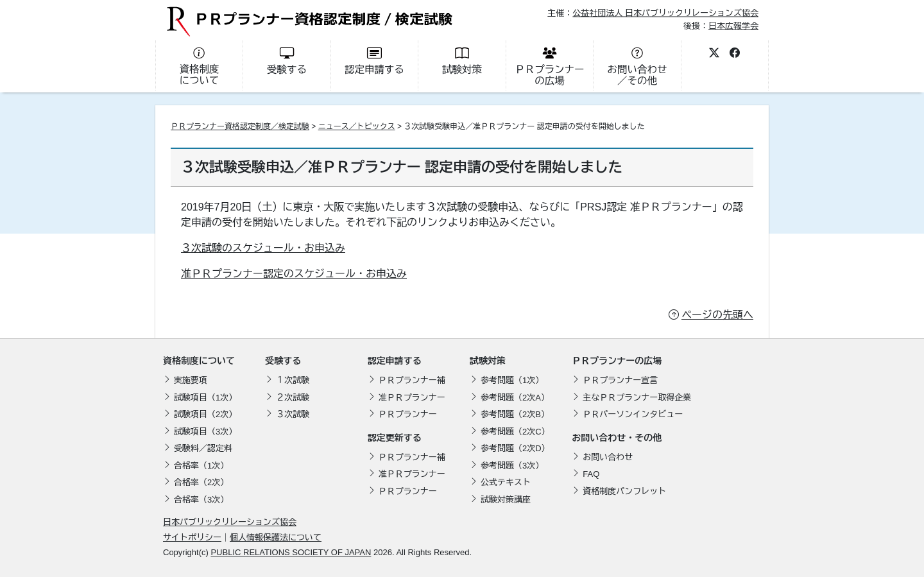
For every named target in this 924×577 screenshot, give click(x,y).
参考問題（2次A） (515, 398)
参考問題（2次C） (515, 432)
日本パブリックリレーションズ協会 (230, 522)
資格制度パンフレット (624, 491)
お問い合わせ (608, 457)
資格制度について (199, 361)
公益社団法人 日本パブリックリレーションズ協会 (665, 13)
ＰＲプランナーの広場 (617, 361)
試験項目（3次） (205, 432)
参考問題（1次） (512, 380)
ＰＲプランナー (408, 414)
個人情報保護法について (276, 538)
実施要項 (191, 380)
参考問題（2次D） (515, 448)
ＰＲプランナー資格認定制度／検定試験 (240, 126)
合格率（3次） (201, 500)
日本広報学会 (733, 25)
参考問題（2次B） (515, 414)
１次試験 (293, 380)
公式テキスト (506, 482)
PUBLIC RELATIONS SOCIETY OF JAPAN (291, 552)
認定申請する (395, 361)
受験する (283, 361)
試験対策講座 (506, 500)
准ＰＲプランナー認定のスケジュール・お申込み (294, 274)
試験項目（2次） (205, 414)
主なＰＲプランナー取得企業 (637, 398)
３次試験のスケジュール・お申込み (263, 248)
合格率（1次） (201, 466)
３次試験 (293, 414)
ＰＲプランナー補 (412, 380)
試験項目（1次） (205, 398)
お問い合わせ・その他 (617, 438)
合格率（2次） (201, 482)
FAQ (591, 474)
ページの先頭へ (717, 315)
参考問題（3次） (512, 466)
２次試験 (293, 398)
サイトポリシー (192, 538)
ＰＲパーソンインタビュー (633, 414)
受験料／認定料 (203, 448)
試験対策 (488, 361)
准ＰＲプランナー (412, 398)
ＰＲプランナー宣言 (620, 380)
